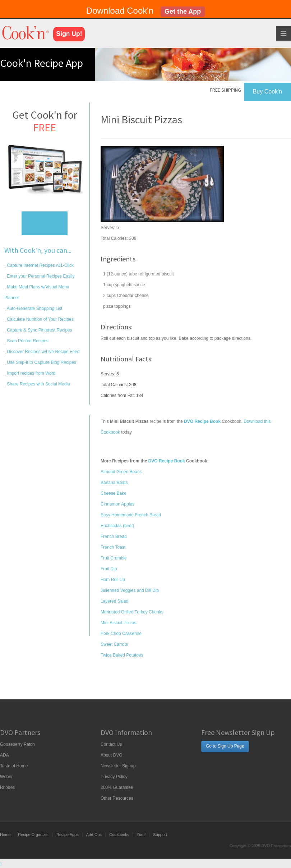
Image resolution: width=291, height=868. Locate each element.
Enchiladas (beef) (117, 526)
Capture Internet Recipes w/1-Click (40, 265)
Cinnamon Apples (117, 504)
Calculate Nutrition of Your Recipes (40, 319)
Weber (6, 777)
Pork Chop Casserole (121, 634)
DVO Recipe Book (167, 461)
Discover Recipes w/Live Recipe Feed (43, 352)
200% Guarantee (117, 787)
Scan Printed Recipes (27, 341)
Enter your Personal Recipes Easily (40, 276)
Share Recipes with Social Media (38, 384)
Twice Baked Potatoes (122, 655)
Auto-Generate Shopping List (34, 309)
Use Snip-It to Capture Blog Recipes (41, 362)
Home (5, 835)
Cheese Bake (114, 493)
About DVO (112, 755)
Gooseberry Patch (17, 744)
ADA (4, 755)
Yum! (141, 835)
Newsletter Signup (118, 766)
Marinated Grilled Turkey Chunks (132, 612)
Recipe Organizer (33, 835)
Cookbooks (119, 835)
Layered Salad (114, 601)
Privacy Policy (114, 777)
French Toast (113, 547)
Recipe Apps (68, 835)
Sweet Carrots (114, 644)
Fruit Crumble (114, 558)
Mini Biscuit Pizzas (118, 623)
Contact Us (111, 744)
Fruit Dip (109, 569)
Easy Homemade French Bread (131, 515)
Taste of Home (14, 766)
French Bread (114, 536)
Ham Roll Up (113, 580)
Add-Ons (94, 835)
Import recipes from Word (31, 373)
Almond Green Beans (121, 472)
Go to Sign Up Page (225, 746)
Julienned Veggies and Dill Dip (130, 590)
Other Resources (117, 798)
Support (160, 835)
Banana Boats (114, 483)
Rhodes (7, 787)
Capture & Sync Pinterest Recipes (39, 330)
